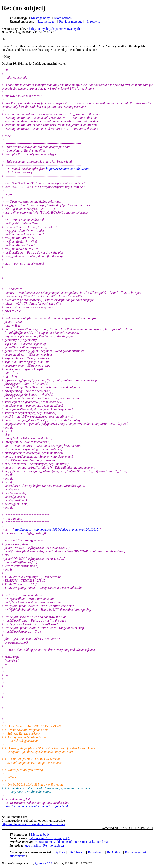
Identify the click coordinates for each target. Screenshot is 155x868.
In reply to (94, 22)
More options (63, 18)
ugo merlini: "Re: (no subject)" (50, 838)
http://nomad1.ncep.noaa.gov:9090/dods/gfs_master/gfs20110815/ (56, 529)
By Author (114, 852)
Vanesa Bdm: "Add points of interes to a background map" (73, 842)
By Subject (95, 852)
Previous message (71, 22)
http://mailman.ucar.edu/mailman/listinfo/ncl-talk (37, 806)
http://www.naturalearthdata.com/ (68, 169)
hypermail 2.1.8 (44, 863)
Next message (46, 22)
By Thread (77, 852)
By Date (60, 852)
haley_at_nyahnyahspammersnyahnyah (54, 29)
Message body (40, 18)
